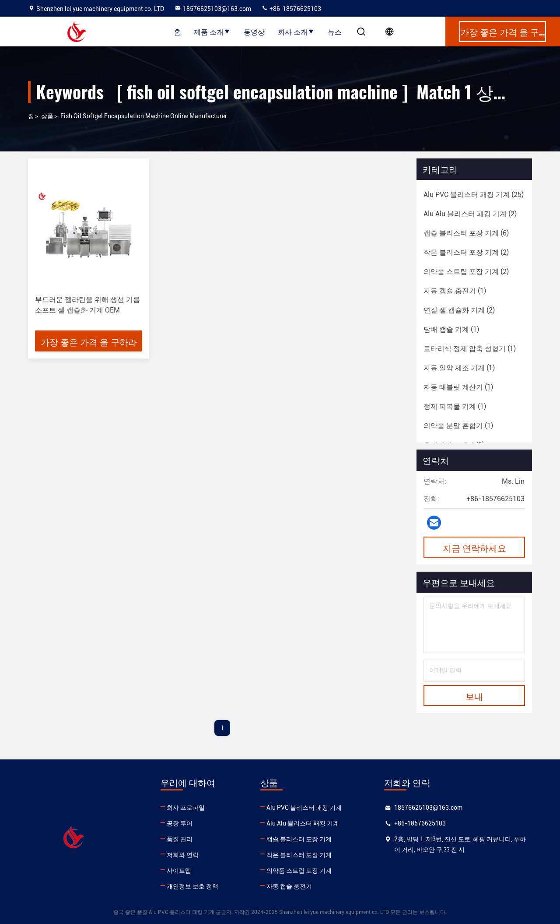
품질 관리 (180, 839)
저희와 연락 (183, 855)
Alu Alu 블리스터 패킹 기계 (303, 823)
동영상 (254, 32)
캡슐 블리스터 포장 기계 (299, 839)
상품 (47, 116)
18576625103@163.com (213, 9)
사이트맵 (179, 871)
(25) (474, 195)
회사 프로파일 (186, 808)
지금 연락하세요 (474, 548)
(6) (466, 233)
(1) (455, 291)
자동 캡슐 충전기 (289, 886)
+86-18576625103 (291, 9)
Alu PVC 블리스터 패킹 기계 (304, 808)
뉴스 (335, 32)
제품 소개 (212, 32)
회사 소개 (296, 32)
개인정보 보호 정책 (192, 886)
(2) (470, 214)
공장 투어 (180, 823)
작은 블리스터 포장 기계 (299, 855)
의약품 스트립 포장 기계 (299, 871)
